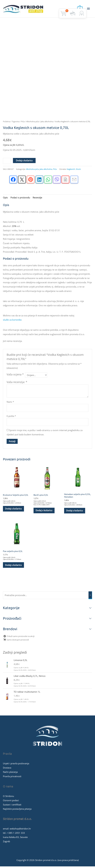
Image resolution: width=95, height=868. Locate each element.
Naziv (10, 403)
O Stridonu (8, 798)
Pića (23, 123)
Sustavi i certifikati (12, 806)
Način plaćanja (10, 773)
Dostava (7, 769)
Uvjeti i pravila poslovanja (16, 765)
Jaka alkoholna (47, 123)
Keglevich (71, 170)
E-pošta (11, 417)
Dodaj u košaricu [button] (14, 510)
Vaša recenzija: (17, 383)
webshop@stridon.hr (20, 830)
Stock (78, 170)
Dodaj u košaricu (24, 162)
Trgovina (16, 123)
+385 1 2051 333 (16, 834)
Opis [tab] (5, 199)
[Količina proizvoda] (7, 162)
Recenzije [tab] (37, 199)
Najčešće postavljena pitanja (17, 810)
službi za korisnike (12, 321)
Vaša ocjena (15, 376)
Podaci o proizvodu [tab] (20, 199)
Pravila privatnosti (12, 778)
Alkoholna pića (33, 123)
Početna (7, 123)
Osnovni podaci (11, 802)
